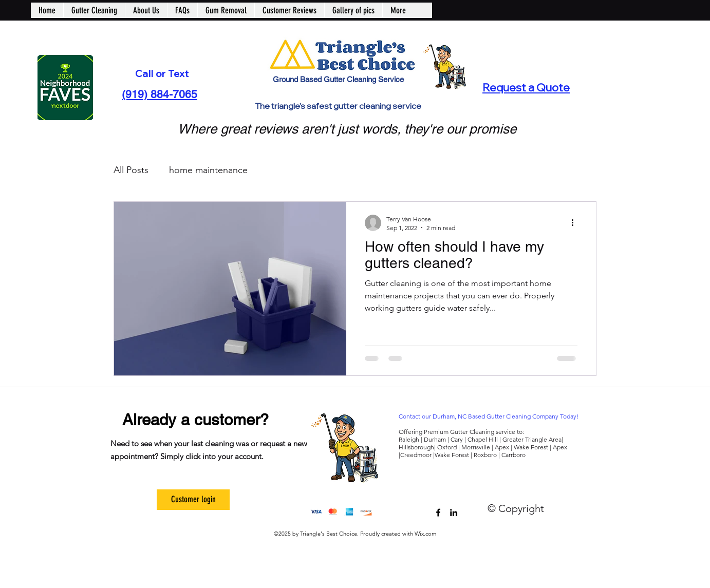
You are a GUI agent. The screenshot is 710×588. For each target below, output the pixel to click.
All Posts (131, 170)
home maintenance (208, 170)
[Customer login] (193, 500)
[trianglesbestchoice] (438, 513)
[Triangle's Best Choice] (454, 513)
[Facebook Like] (493, 500)
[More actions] (576, 223)
